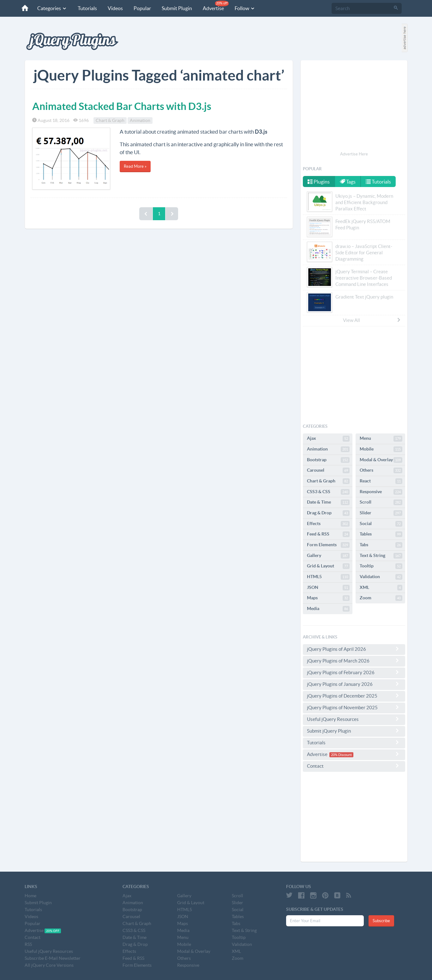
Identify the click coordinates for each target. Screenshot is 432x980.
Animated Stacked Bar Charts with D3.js (122, 106)
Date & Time (328, 502)
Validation (381, 577)
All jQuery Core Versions (49, 965)
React (381, 481)
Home (30, 896)
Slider (381, 513)
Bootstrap (328, 460)
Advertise (216, 6)
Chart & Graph (110, 120)
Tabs (381, 545)
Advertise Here (354, 154)
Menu (381, 439)
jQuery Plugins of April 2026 (354, 649)
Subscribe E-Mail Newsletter (53, 958)
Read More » (135, 166)
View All (372, 320)
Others (381, 470)
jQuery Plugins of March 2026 (354, 661)
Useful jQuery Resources (354, 719)
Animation (140, 120)
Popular (142, 8)
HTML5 (328, 577)
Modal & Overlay (381, 460)
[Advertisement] (354, 107)
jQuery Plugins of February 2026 (354, 672)
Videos (115, 8)
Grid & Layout (328, 566)
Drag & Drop (328, 513)
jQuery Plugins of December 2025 (354, 696)
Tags (348, 182)
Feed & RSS (328, 534)
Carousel (328, 470)
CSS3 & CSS (328, 492)
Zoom (381, 598)
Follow (245, 8)
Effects (328, 524)
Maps (328, 598)
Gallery (328, 556)
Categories (52, 8)
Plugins (319, 182)
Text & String (381, 556)
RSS (28, 944)
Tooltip (381, 566)
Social (381, 524)
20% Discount (341, 755)
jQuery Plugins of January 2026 (354, 684)
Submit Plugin (177, 8)
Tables (381, 534)
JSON (328, 588)
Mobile (381, 449)
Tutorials (87, 8)
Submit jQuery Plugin (354, 731)
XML (381, 588)
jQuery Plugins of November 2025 (354, 707)
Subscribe (381, 921)
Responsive (381, 492)
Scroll (381, 502)
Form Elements (328, 545)
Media (328, 609)
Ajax (328, 439)
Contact (354, 766)
